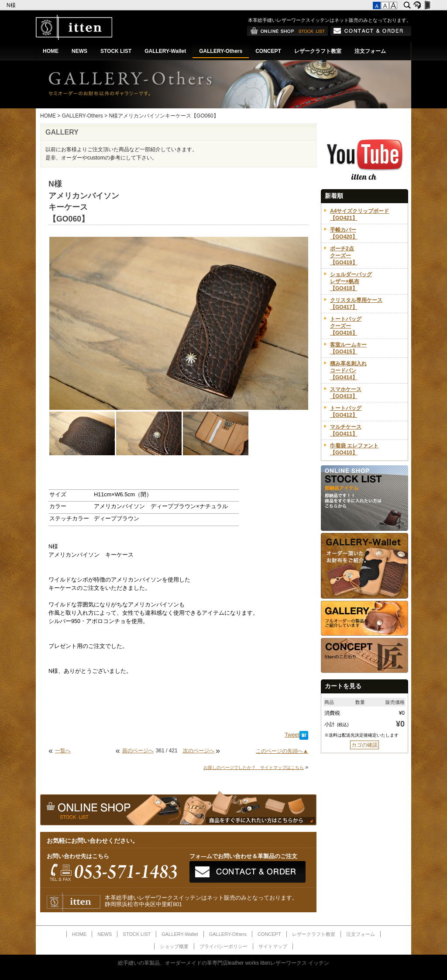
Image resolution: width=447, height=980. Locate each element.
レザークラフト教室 (318, 51)
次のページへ (199, 751)
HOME (51, 51)
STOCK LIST (116, 51)
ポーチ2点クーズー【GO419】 (344, 256)
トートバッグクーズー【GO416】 (346, 326)
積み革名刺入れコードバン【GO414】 (348, 371)
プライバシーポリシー (223, 946)
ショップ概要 (174, 946)
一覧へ (63, 751)
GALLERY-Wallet (165, 51)
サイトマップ (273, 946)
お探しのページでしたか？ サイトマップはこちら (254, 767)
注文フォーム (370, 51)
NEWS (79, 51)
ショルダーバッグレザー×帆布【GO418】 (351, 281)
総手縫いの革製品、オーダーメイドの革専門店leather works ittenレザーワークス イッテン (224, 963)
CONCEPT (268, 51)
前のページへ (138, 751)
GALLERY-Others (221, 51)
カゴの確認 (364, 745)
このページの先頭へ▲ (282, 751)
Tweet (292, 735)
